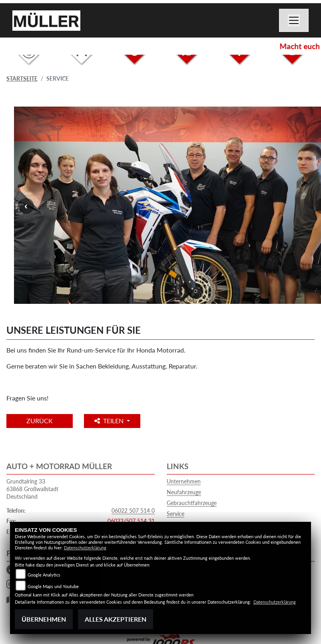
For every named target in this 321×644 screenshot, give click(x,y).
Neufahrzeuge (184, 492)
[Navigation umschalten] (294, 20)
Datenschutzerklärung (85, 548)
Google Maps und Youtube (53, 586)
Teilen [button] (110, 421)
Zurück (40, 421)
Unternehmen (184, 481)
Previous (26, 206)
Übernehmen (44, 619)
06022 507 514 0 (133, 510)
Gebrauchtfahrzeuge (192, 503)
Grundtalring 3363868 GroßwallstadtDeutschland (32, 489)
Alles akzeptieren (116, 619)
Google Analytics (44, 575)
